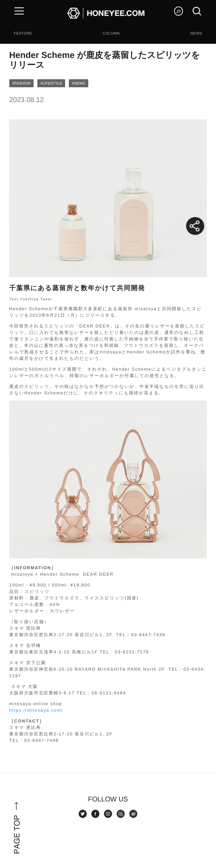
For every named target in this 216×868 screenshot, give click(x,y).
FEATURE (23, 33)
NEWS (196, 33)
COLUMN (111, 33)
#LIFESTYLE (51, 83)
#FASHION (21, 83)
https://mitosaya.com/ (36, 710)
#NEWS (79, 83)
